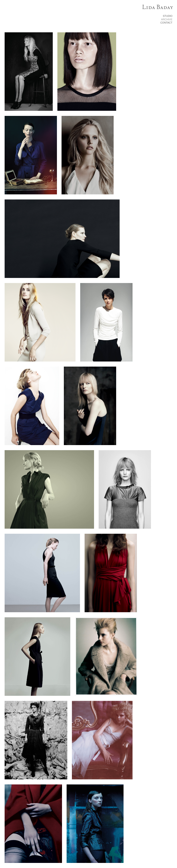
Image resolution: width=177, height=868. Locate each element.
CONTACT (166, 23)
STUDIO (168, 16)
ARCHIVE (167, 19)
